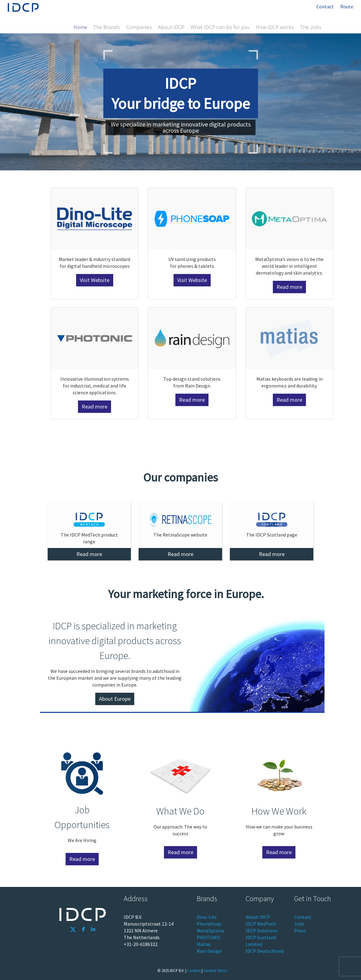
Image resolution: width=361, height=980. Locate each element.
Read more (289, 287)
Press (300, 931)
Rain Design (209, 951)
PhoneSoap (209, 924)
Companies (139, 27)
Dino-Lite (207, 917)
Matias (204, 944)
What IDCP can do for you (220, 27)
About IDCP (171, 27)
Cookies (194, 970)
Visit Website (95, 280)
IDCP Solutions (262, 931)
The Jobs (311, 27)
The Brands (107, 27)
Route (347, 6)
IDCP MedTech (261, 924)
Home (80, 27)
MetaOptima (210, 931)
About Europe (115, 699)
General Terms (215, 970)
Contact (325, 6)
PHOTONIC (209, 937)
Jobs (299, 924)
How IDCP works (275, 27)
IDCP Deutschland (265, 951)
